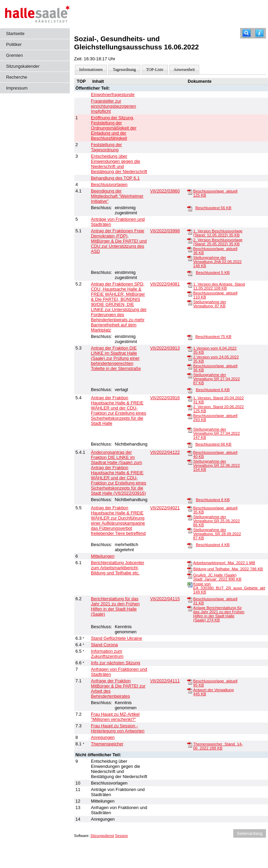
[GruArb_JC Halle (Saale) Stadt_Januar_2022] (190, 575)
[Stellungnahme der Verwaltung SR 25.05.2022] (190, 517)
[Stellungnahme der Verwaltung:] (190, 302)
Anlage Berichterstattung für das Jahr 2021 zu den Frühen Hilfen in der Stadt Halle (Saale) (219, 614)
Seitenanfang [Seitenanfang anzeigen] (249, 833)
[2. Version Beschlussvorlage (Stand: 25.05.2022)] (190, 240)
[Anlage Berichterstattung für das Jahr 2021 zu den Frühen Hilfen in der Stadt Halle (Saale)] (190, 608)
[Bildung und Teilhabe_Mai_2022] (190, 569)
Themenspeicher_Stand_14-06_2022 (218, 746)
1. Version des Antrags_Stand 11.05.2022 (219, 286)
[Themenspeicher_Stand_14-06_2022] (190, 744)
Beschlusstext (214, 208)
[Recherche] (247, 33)
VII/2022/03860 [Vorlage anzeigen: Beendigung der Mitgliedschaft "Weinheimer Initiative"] (165, 191)
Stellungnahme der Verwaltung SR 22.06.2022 (216, 465)
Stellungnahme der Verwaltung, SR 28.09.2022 (217, 534)
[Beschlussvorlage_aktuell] (190, 191)
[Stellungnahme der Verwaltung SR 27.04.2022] (190, 375)
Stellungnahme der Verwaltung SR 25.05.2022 (216, 521)
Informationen (91, 69)
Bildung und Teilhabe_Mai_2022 (228, 569)
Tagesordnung (124, 69)
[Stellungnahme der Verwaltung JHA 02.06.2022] (190, 258)
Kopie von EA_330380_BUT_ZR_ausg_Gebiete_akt (229, 588)
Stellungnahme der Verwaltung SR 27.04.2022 (216, 379)
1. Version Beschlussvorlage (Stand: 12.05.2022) (218, 233)
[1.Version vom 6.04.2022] (190, 348)
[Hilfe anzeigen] (259, 33)
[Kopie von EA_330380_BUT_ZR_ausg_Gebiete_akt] (190, 584)
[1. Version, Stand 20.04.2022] (190, 398)
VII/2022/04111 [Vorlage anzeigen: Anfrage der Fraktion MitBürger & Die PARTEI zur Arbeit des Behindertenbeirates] (165, 681)
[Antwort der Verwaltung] (190, 690)
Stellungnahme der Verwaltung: (210, 304)
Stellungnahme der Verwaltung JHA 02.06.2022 (217, 262)
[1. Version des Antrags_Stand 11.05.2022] (190, 284)
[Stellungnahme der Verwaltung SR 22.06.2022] (190, 462)
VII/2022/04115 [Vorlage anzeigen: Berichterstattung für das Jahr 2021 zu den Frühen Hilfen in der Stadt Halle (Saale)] (165, 599)
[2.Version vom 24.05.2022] (190, 357)
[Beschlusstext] (190, 208)
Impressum (17, 88)
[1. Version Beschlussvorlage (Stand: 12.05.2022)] (190, 231)
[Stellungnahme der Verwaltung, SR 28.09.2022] (190, 530)
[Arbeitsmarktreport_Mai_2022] (190, 563)
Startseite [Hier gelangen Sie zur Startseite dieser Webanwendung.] (15, 34)
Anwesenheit (184, 69)
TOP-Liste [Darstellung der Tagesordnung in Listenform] (155, 69)
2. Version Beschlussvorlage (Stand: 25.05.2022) (218, 242)
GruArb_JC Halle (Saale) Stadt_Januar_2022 (217, 577)
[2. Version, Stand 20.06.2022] (190, 407)
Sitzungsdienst (102, 836)
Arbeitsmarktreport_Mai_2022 (224, 563)
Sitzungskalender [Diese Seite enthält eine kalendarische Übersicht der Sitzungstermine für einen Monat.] (23, 66)
